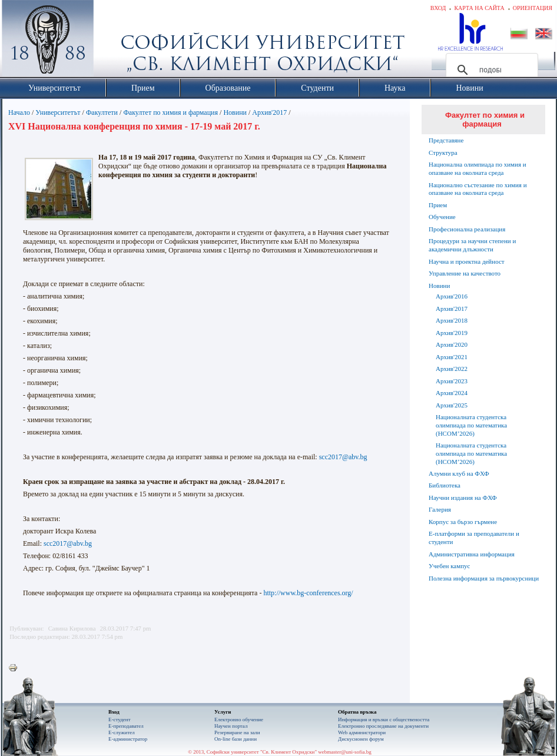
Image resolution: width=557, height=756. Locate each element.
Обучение (442, 217)
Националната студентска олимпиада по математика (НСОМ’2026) (471, 425)
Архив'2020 (452, 344)
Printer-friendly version (16, 668)
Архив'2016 (452, 296)
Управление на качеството (465, 273)
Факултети (102, 112)
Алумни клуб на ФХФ (459, 473)
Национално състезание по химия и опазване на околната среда (478, 189)
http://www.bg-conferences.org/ (308, 593)
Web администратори (362, 732)
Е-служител (122, 732)
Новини (235, 112)
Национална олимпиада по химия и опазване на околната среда (478, 168)
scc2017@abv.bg (343, 457)
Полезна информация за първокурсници (484, 578)
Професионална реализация (467, 229)
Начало (19, 112)
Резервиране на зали (237, 732)
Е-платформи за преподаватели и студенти (474, 538)
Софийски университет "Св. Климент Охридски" (114, 41)
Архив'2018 (452, 320)
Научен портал (231, 726)
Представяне (446, 140)
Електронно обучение (239, 719)
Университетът (58, 112)
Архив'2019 (452, 333)
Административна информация (472, 554)
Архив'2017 (269, 112)
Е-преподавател (126, 726)
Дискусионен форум (361, 739)
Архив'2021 (452, 357)
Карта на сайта (479, 8)
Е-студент (120, 719)
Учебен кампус (449, 566)
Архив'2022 (452, 369)
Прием (438, 205)
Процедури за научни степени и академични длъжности (472, 245)
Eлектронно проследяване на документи (383, 726)
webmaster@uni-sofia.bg (345, 752)
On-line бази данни (236, 739)
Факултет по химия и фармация (170, 112)
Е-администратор (128, 739)
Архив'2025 (452, 405)
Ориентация (533, 8)
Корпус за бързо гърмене (463, 522)
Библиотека (445, 485)
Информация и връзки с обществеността (384, 719)
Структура (443, 152)
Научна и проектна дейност (467, 261)
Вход (438, 8)
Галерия (440, 509)
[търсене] (490, 70)
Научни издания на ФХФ (463, 498)
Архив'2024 (452, 393)
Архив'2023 (452, 381)
